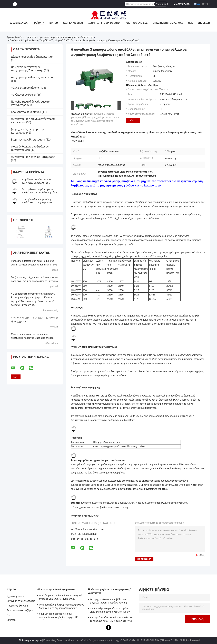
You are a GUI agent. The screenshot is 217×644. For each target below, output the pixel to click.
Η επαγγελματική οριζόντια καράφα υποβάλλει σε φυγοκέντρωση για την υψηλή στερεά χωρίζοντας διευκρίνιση (111, 611)
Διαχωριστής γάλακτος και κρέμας (33, 77)
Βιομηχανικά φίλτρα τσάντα (28, 140)
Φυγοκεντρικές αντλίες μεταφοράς (33, 157)
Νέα (190, 23)
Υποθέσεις (204, 23)
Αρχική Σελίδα (19, 23)
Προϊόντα (38, 23)
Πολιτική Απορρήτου (30, 640)
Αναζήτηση (161, 4)
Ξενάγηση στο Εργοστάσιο (104, 23)
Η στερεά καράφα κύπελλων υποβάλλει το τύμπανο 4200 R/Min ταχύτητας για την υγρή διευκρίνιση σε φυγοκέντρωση (112, 620)
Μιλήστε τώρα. (182, 4)
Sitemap (11, 620)
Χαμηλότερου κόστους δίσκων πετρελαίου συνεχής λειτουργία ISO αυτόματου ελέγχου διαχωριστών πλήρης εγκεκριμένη (62, 616)
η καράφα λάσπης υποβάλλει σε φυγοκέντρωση (161, 503)
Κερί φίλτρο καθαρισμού (26, 112)
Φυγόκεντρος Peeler (23, 95)
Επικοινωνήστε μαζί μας (168, 23)
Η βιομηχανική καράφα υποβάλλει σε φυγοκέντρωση (99, 507)
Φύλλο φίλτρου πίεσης (25, 88)
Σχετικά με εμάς (73, 23)
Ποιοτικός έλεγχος (136, 23)
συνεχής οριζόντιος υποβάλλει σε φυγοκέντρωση (107, 503)
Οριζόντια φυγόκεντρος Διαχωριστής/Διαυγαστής (66, 37)
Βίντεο (54, 23)
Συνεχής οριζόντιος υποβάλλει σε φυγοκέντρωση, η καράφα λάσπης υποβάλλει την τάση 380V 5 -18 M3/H (110, 601)
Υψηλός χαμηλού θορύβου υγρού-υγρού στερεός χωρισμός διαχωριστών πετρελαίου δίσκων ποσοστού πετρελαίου (60, 598)
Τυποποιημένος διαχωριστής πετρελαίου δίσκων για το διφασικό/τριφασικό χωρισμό (62, 607)
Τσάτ (131, 120)
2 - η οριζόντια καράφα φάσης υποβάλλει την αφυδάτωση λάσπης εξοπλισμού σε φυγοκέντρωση (41, 193)
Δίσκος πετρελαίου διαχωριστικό (32, 57)
